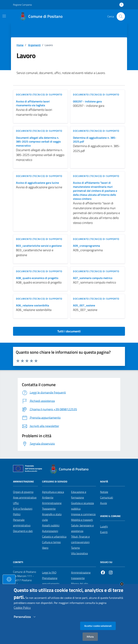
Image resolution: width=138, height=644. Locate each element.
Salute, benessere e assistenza (82, 528)
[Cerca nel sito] (121, 16)
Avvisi (103, 503)
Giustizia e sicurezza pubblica (82, 506)
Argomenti (34, 45)
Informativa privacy (82, 589)
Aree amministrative (25, 497)
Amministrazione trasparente (81, 575)
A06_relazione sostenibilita (33, 305)
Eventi (104, 532)
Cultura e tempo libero (51, 545)
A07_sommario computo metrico (93, 278)
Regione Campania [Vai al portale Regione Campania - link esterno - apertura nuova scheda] (22, 5)
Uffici (16, 503)
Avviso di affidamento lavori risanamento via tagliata (33, 103)
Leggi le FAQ (49, 572)
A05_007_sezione (84, 305)
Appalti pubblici (51, 525)
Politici (17, 514)
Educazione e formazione (79, 495)
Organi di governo (23, 492)
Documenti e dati (23, 531)
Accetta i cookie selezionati (98, 631)
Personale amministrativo (22, 523)
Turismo (75, 548)
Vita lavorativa (79, 553)
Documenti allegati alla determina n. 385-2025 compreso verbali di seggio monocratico (38, 142)
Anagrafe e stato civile (52, 517)
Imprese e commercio (83, 514)
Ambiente (48, 497)
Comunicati (107, 497)
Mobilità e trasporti (82, 520)
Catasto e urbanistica (54, 537)
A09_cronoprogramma (86, 246)
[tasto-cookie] (9, 585)
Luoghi (104, 526)
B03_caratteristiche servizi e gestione (39, 246)
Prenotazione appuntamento (51, 581)
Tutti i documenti (69, 331)
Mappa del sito (80, 584)
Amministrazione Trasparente (52, 506)
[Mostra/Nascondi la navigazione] (4, 16)
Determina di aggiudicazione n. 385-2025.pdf (95, 140)
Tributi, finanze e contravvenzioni (80, 539)
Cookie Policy (22, 613)
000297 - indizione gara (87, 101)
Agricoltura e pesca (53, 492)
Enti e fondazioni (23, 509)
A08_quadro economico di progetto (37, 278)
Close (122, 589)
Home (20, 45)
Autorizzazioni (50, 531)
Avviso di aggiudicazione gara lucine (37, 183)
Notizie (104, 492)
